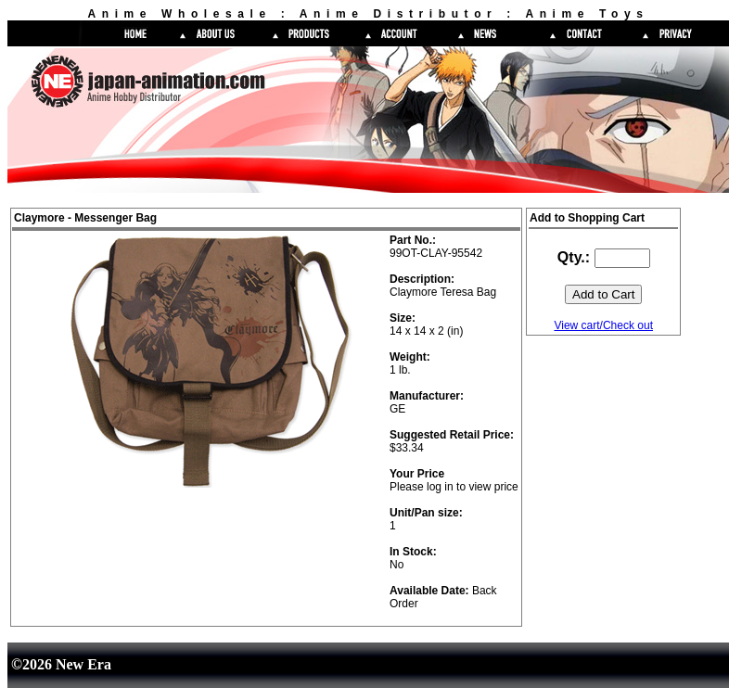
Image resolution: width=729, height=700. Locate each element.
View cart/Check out (603, 325)
